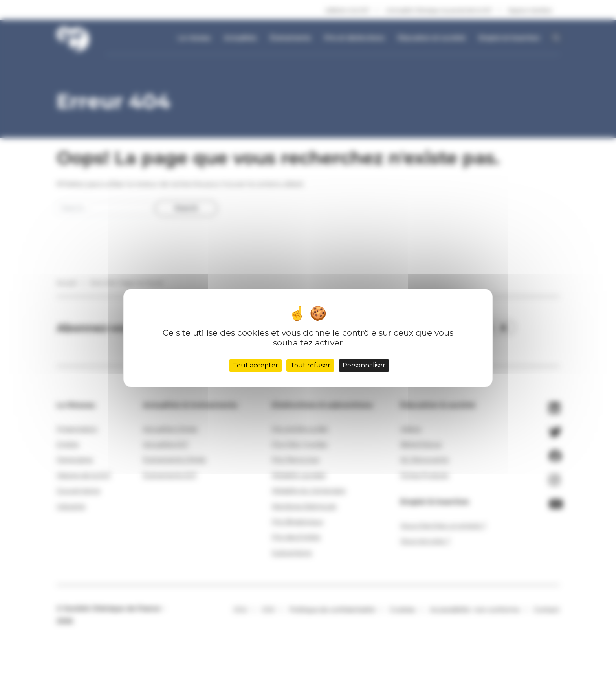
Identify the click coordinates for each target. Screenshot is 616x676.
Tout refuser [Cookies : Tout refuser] (310, 365)
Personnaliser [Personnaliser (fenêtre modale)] (364, 365)
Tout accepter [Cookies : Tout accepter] (256, 365)
